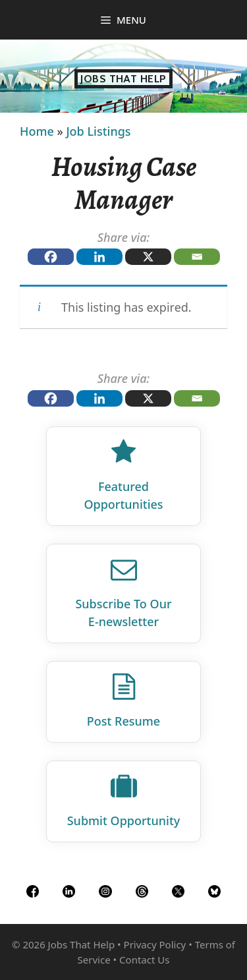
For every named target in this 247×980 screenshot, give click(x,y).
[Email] (197, 257)
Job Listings (98, 131)
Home (37, 131)
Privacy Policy (155, 944)
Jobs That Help (123, 79)
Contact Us (144, 960)
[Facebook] (51, 257)
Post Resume (123, 721)
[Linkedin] (99, 257)
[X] (148, 257)
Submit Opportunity (124, 821)
